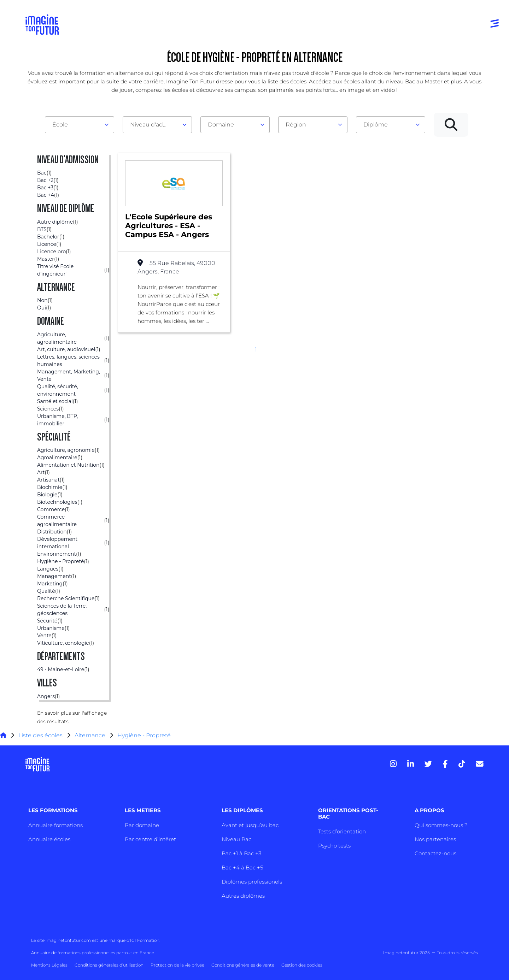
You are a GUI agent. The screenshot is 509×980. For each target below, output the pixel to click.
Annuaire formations (55, 825)
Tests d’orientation (342, 831)
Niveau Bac (236, 839)
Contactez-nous (435, 853)
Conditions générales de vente (243, 965)
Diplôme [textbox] (376, 125)
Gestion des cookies (302, 965)
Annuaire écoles (49, 839)
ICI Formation (145, 940)
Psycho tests (334, 846)
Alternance (90, 735)
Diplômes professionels (252, 882)
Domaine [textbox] (221, 125)
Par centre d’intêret (150, 839)
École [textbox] (60, 125)
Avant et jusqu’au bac (250, 825)
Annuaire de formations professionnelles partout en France (93, 953)
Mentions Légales (49, 965)
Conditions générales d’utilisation (109, 965)
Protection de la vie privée (177, 965)
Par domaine (142, 825)
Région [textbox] (296, 125)
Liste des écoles (40, 735)
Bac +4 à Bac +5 (242, 867)
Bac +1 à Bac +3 (241, 853)
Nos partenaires (435, 839)
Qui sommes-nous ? (441, 825)
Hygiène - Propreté (144, 735)
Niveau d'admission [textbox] (154, 125)
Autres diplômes (243, 896)
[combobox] (80, 125)
